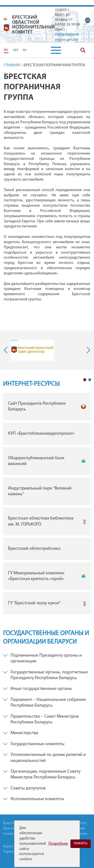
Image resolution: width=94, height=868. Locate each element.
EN (25, 50)
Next (87, 350)
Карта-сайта (14, 846)
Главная (12, 65)
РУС (6, 50)
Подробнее (58, 844)
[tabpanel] (47, 505)
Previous (7, 350)
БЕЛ (16, 50)
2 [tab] (90, 380)
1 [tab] (85, 380)
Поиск (83, 50)
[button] (56, 50)
